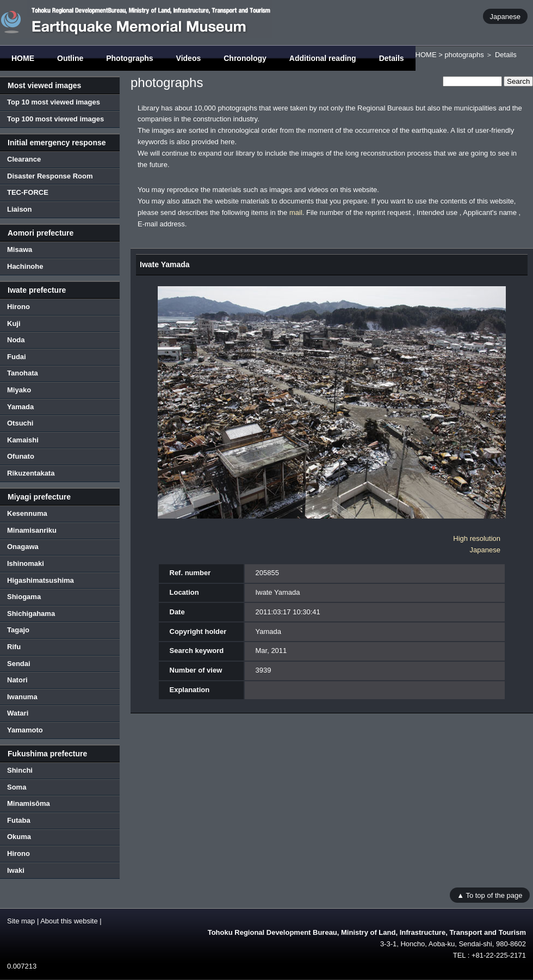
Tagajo (18, 630)
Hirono (18, 307)
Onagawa (23, 547)
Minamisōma (29, 803)
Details (392, 58)
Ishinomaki (26, 563)
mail (296, 212)
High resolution (477, 538)
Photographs (129, 58)
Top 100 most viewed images (55, 119)
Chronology (245, 58)
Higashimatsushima (41, 580)
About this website (69, 921)
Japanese (505, 16)
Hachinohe (25, 266)
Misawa (20, 249)
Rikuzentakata (31, 473)
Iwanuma (22, 697)
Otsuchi (20, 423)
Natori (17, 680)
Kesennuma (27, 513)
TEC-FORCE (28, 192)
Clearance (24, 159)
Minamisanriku (32, 530)
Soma (17, 787)
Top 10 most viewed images (54, 102)
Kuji (14, 323)
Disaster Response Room (50, 176)
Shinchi (20, 770)
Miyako (19, 390)
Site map (21, 921)
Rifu (14, 647)
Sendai (19, 664)
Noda (16, 340)
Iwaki (16, 870)
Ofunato (21, 456)
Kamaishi (23, 440)
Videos (189, 58)
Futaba (19, 820)
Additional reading (323, 58)
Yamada (20, 407)
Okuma (19, 837)
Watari (18, 713)
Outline (70, 58)
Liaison (20, 209)
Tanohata (23, 373)
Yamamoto (25, 730)
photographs (464, 55)
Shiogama (24, 597)
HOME (23, 58)
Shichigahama (31, 614)
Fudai (17, 357)
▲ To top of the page (489, 895)
